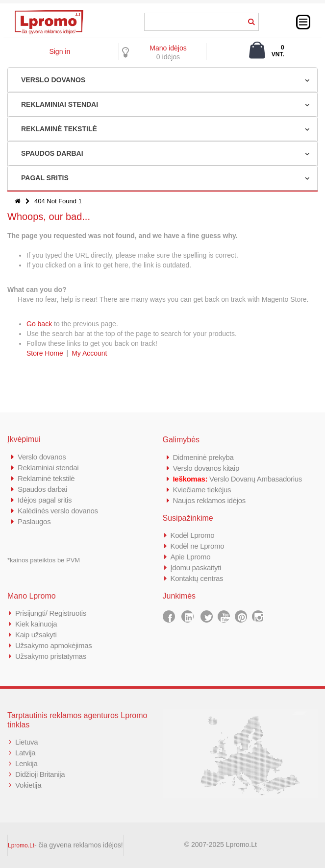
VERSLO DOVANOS (53, 80)
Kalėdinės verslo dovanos (58, 511)
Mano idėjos (168, 48)
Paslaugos (34, 521)
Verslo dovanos (42, 457)
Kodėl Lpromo (193, 535)
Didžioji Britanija (40, 774)
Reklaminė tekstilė (46, 478)
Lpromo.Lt (21, 845)
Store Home (45, 353)
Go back (39, 324)
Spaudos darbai (42, 489)
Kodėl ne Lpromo (198, 546)
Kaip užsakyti (36, 635)
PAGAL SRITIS (45, 178)
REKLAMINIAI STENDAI (60, 104)
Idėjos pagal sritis (45, 500)
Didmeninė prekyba (203, 457)
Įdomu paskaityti (196, 567)
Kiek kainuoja (36, 624)
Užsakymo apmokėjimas (54, 645)
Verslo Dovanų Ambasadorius (238, 479)
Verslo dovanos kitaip (206, 468)
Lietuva (26, 742)
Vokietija (28, 785)
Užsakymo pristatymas (51, 656)
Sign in (60, 51)
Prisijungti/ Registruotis (51, 613)
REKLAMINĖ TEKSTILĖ (59, 129)
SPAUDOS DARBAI (52, 153)
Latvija (25, 753)
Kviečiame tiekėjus (202, 490)
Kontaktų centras (197, 578)
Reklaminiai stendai (48, 468)
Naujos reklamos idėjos (209, 500)
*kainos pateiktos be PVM (44, 560)
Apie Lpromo (191, 557)
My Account (89, 353)
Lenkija (26, 763)
